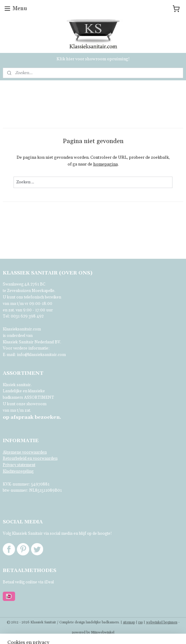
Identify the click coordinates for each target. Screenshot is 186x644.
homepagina (105, 165)
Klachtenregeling (18, 471)
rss (140, 622)
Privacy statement (19, 465)
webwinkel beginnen (162, 622)
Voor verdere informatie (26, 348)
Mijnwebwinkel (103, 633)
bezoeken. (32, 417)
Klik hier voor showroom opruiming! (93, 59)
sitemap (129, 622)
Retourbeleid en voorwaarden (30, 458)
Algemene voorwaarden (25, 452)
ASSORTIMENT (39, 398)
